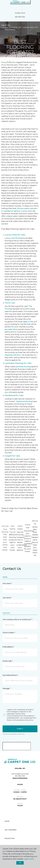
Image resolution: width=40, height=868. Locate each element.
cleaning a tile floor (13, 355)
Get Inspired (11, 830)
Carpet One (6, 25)
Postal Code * (8, 661)
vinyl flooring (17, 238)
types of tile (28, 322)
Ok (20, 863)
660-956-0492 (20, 17)
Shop (7, 821)
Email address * (8, 647)
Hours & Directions (20, 778)
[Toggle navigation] (3, 4)
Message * (6, 688)
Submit (20, 729)
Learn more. (29, 859)
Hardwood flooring (24, 401)
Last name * (7, 598)
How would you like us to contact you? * (17, 619)
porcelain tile (10, 329)
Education (10, 838)
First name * (7, 583)
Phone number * (9, 633)
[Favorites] (34, 4)
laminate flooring (23, 367)
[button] (32, 4)
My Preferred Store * (10, 675)
